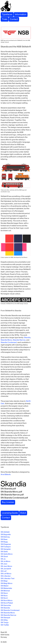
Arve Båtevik (6, 474)
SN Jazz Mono (6, 566)
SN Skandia (5, 608)
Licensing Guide (10, 513)
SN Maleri (5, 586)
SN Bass (4, 539)
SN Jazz (4, 564)
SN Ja (3, 559)
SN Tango (5, 622)
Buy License (8, 502)
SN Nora (4, 596)
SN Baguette (6, 534)
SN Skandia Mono (8, 613)
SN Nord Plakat (7, 603)
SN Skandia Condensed (10, 610)
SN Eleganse (6, 544)
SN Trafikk (5, 625)
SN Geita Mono (7, 554)
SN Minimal (5, 591)
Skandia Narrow (19, 340)
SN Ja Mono (6, 561)
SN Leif (4, 571)
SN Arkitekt (5, 532)
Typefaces (7, 14)
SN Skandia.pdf (8, 489)
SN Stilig (4, 620)
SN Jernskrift (6, 569)
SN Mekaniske (6, 588)
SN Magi (4, 581)
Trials (5, 19)
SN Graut (4, 556)
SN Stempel (5, 618)
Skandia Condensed (9, 342)
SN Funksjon (6, 547)
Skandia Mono (6, 340)
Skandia (27, 338)
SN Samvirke (6, 605)
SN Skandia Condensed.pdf (14, 498)
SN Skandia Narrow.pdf (12, 495)
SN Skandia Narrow (8, 615)
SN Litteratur (6, 576)
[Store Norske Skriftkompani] (16, 6)
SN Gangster (6, 549)
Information (21, 14)
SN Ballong (5, 537)
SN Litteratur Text (8, 578)
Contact (14, 19)
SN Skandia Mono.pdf (11, 492)
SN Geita (4, 552)
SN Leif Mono (6, 574)
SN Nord (4, 598)
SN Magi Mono (7, 583)
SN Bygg (4, 542)
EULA (23, 513)
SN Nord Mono (7, 600)
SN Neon (4, 593)
